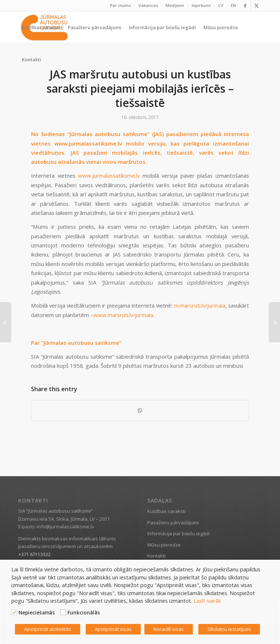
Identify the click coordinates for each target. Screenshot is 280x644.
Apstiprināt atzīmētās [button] (48, 629)
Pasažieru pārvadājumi (173, 522)
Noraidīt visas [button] (169, 629)
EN (233, 5)
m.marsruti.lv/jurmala (200, 305)
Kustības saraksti (166, 511)
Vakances (148, 5)
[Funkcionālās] (63, 612)
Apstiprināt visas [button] (113, 629)
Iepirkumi (201, 5)
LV (221, 5)
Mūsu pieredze (164, 545)
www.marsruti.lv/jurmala (123, 315)
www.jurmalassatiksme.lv (109, 176)
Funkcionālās (84, 613)
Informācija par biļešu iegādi (178, 533)
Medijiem (175, 5)
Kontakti (156, 556)
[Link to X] (256, 5)
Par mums (120, 5)
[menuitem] (121, 5)
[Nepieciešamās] (14, 612)
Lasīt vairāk (207, 601)
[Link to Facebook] (245, 5)
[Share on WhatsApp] (140, 410)
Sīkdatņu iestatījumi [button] (229, 629)
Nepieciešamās (37, 613)
